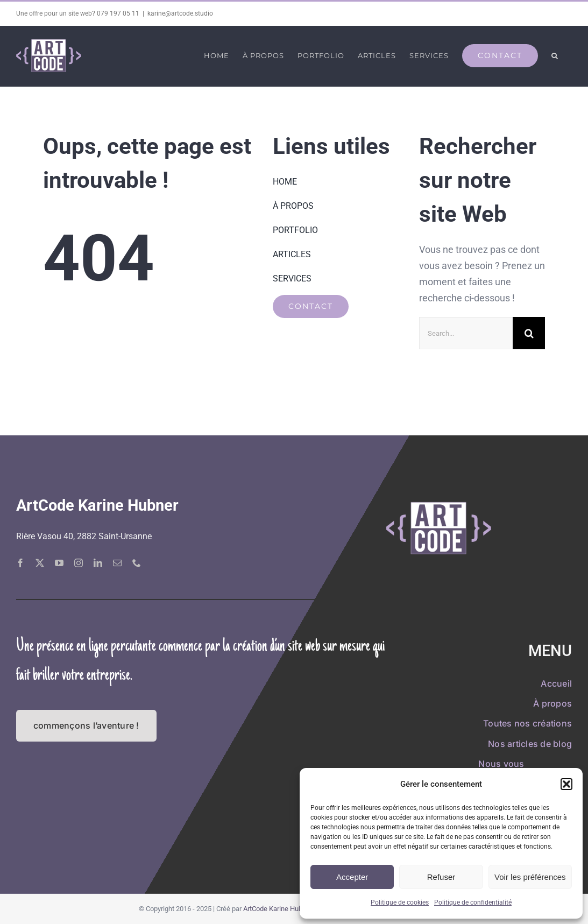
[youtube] (59, 562)
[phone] (137, 562)
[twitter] (40, 562)
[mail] (117, 562)
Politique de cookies (400, 902)
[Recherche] (529, 333)
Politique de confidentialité (473, 902)
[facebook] (20, 562)
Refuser (441, 877)
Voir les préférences (530, 877)
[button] (566, 784)
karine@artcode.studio (180, 13)
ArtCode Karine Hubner (278, 909)
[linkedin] (98, 562)
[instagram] (79, 562)
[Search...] (466, 333)
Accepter (352, 877)
